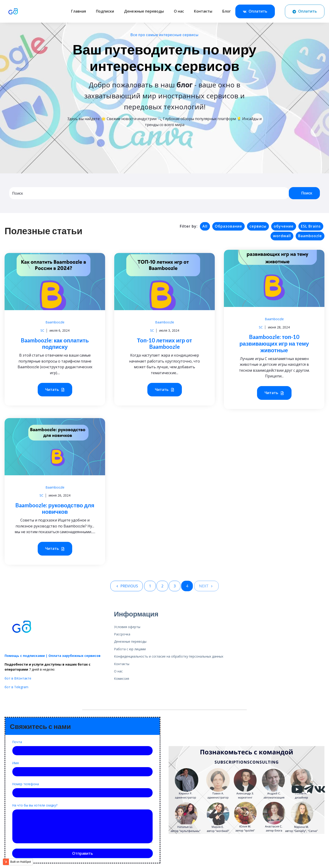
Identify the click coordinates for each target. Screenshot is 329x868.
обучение (284, 226)
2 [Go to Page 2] (162, 586)
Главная (78, 11)
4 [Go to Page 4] (187, 586)
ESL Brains (311, 226)
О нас (179, 11)
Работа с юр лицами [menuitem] (130, 649)
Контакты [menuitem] (122, 664)
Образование (228, 226)
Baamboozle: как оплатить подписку (55, 344)
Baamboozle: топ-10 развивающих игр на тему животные (274, 343)
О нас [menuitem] (118, 671)
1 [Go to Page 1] (150, 586)
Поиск (304, 193)
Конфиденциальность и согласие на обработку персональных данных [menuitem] (169, 656)
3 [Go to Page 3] (175, 586)
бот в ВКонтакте (18, 678)
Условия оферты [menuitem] (127, 627)
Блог (227, 11)
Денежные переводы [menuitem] (130, 641)
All (205, 226)
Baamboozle (310, 236)
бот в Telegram (16, 687)
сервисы (258, 226)
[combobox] (149, 193)
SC (42, 330)
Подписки (105, 11)
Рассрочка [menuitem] (122, 634)
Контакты (203, 11)
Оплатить (255, 11)
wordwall (282, 236)
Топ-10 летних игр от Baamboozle (165, 344)
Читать (55, 390)
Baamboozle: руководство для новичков (55, 508)
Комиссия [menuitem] (122, 679)
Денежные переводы (144, 11)
